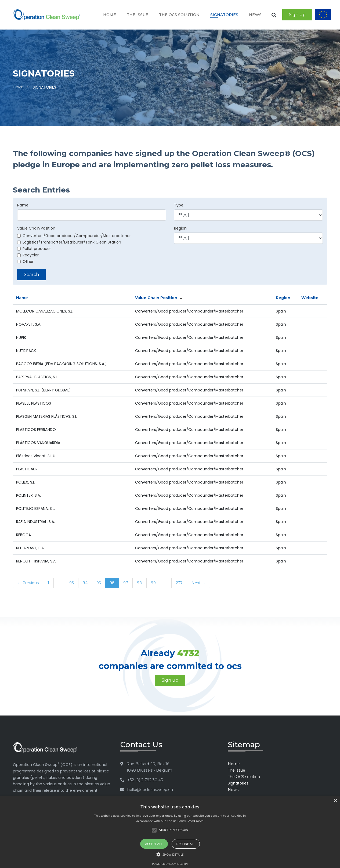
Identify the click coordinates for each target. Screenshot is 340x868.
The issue (138, 15)
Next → (198, 583)
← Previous (28, 583)
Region (180, 228)
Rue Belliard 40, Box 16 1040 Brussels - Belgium (149, 767)
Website (310, 298)
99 (153, 583)
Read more (196, 821)
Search (31, 275)
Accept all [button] (154, 844)
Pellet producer (34, 249)
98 (140, 583)
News (255, 15)
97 (126, 583)
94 (85, 583)
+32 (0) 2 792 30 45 (145, 780)
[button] (170, 855)
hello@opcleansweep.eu (150, 790)
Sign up (297, 15)
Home (110, 15)
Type (179, 205)
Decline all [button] (186, 844)
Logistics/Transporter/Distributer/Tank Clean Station (69, 242)
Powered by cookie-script (170, 864)
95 (99, 583)
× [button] (335, 801)
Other (25, 262)
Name (23, 205)
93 (72, 583)
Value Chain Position (36, 228)
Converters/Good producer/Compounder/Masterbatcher (74, 236)
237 (179, 583)
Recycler (28, 255)
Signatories (224, 15)
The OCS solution (179, 15)
